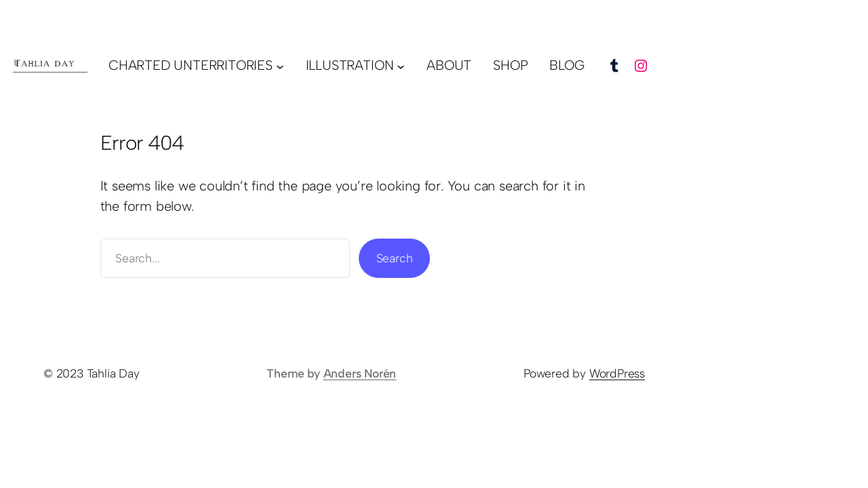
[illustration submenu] (401, 66)
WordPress (617, 373)
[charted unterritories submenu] (280, 66)
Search (395, 258)
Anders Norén (360, 373)
